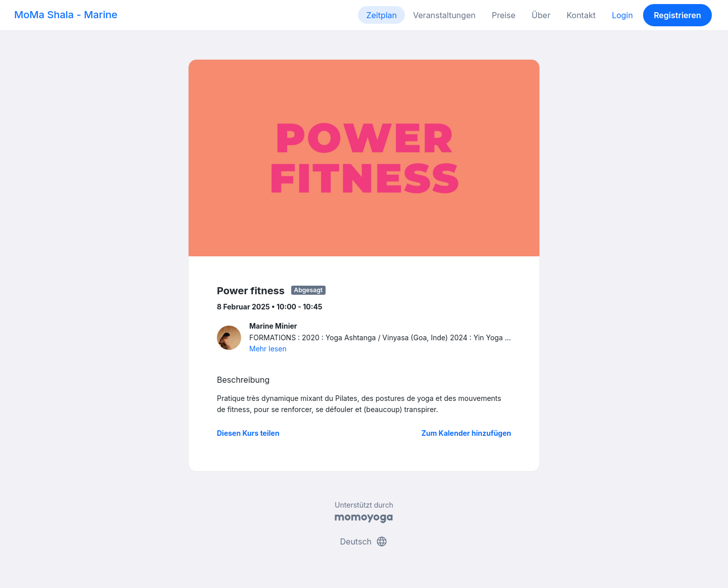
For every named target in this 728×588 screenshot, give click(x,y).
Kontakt (581, 15)
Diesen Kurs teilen (248, 433)
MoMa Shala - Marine (66, 15)
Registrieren (677, 15)
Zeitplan (381, 15)
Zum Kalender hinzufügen (466, 433)
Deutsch (364, 541)
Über (541, 15)
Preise (504, 15)
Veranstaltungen (444, 15)
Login (622, 15)
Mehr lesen (268, 349)
